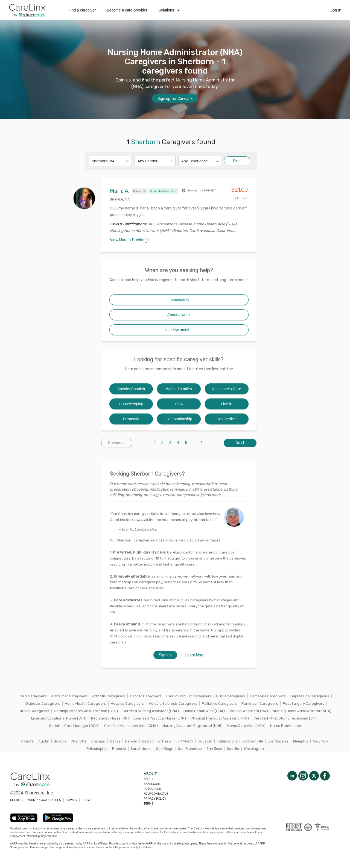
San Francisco (190, 749)
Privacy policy (155, 799)
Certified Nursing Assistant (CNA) (151, 711)
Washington (254, 749)
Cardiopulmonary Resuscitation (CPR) (86, 711)
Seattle (233, 749)
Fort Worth (184, 741)
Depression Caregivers (310, 696)
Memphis (301, 741)
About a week (179, 315)
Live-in (227, 404)
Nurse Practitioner (286, 726)
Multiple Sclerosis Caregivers (173, 704)
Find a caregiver (82, 10)
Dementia (131, 419)
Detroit (148, 741)
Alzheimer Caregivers (69, 696)
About (148, 779)
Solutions (169, 10)
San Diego (165, 749)
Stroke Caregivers (34, 711)
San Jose (214, 749)
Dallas (115, 741)
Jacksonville (253, 741)
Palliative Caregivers (219, 704)
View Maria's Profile (129, 240)
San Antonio (141, 749)
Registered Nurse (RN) (110, 718)
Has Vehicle (227, 419)
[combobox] (92, 161)
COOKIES (16, 800)
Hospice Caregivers (127, 704)
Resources (152, 789)
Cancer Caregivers (146, 696)
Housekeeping (131, 404)
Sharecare (152, 784)
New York (321, 741)
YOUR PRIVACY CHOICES (44, 800)
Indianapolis (227, 741)
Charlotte (79, 741)
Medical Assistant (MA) (249, 711)
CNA (179, 404)
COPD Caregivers (231, 696)
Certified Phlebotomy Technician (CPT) (286, 718)
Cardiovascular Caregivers (189, 696)
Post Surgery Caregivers (304, 704)
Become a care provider (127, 10)
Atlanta (27, 741)
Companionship (179, 419)
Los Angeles (278, 741)
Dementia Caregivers (268, 696)
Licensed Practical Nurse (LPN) (160, 718)
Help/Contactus (156, 794)
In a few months (179, 330)
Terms (148, 804)
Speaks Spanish (131, 389)
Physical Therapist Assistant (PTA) (220, 718)
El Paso (165, 741)
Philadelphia (97, 749)
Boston (60, 741)
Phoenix (119, 749)
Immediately (179, 300)
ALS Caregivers (33, 696)
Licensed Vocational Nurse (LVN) (59, 718)
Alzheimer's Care (227, 389)
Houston (205, 741)
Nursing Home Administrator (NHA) (302, 711)
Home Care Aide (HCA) (246, 726)
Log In (336, 10)
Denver (131, 741)
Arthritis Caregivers (109, 696)
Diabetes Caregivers (43, 704)
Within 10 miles (179, 389)
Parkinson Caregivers (260, 704)
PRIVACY (72, 800)
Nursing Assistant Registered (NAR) (192, 726)
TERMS (87, 800)
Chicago (98, 741)
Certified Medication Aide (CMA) (131, 726)
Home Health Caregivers (85, 704)
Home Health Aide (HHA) (204, 711)
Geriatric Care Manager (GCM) (74, 726)
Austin (44, 741)
